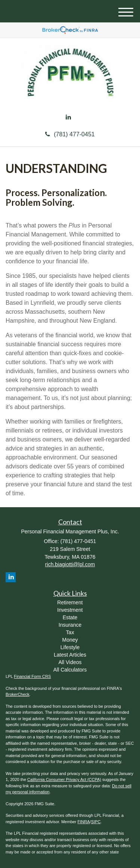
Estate (70, 617)
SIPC (96, 822)
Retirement (70, 602)
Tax (70, 632)
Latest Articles (70, 655)
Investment (70, 610)
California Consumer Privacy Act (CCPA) (64, 779)
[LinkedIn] (68, 117)
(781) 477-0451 (70, 134)
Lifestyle (70, 647)
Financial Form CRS (32, 676)
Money (70, 640)
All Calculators (70, 670)
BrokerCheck (18, 694)
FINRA (84, 822)
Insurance (70, 625)
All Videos (70, 662)
